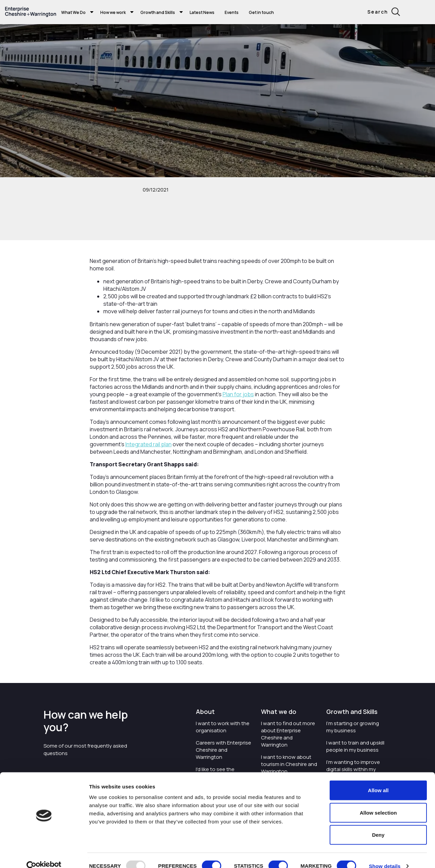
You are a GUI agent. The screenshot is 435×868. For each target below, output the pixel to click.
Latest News (202, 12)
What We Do (73, 12)
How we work (113, 12)
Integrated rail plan (149, 444)
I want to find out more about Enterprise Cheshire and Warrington (288, 734)
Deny (378, 823)
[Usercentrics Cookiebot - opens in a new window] (44, 855)
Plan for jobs (238, 394)
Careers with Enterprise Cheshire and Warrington (223, 750)
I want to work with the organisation (223, 727)
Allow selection (378, 801)
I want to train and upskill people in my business (355, 746)
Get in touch (261, 12)
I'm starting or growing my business (353, 727)
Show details (385, 855)
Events (232, 12)
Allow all (378, 779)
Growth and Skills (158, 12)
